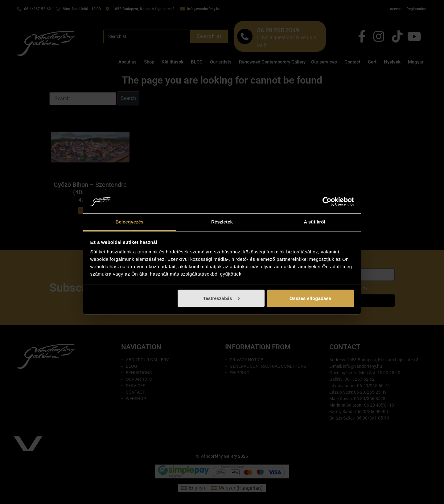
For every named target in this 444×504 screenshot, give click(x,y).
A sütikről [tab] (314, 222)
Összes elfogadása (310, 298)
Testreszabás (221, 298)
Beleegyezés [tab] (129, 222)
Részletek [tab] (222, 222)
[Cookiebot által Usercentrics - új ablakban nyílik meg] (327, 202)
